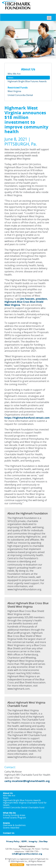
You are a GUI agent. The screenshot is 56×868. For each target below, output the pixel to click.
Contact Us (9, 833)
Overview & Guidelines (14, 825)
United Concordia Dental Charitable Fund (24, 807)
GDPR (24, 841)
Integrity (33, 841)
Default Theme (17, 865)
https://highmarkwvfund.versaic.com (27, 418)
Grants (6, 823)
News (10, 78)
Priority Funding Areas (14, 815)
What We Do (9, 813)
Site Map (43, 841)
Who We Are (14, 74)
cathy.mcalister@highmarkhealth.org (27, 781)
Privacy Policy (13, 841)
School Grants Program (14, 818)
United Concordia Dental (20, 95)
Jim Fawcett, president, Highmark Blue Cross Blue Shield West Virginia (26, 302)
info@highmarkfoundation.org (27, 854)
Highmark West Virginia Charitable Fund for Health (25, 804)
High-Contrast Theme (34, 865)
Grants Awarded (11, 828)
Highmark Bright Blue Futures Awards (27, 81)
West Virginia (14, 91)
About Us (8, 793)
